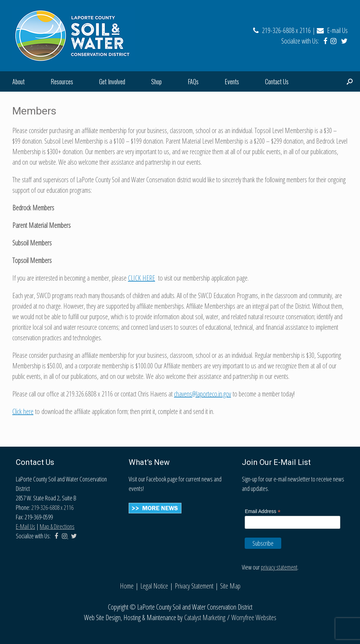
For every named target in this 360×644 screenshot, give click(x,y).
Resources (62, 81)
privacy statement (279, 567)
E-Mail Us (25, 526)
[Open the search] (350, 81)
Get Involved (112, 81)
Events (232, 81)
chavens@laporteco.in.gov (202, 394)
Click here (23, 411)
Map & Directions (57, 526)
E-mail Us (332, 30)
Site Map (230, 586)
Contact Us (277, 81)
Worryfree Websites (254, 617)
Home (127, 586)
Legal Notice (154, 586)
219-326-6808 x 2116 (282, 30)
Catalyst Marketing (205, 617)
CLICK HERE (142, 278)
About (18, 81)
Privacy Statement (194, 586)
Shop (156, 81)
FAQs (193, 81)
